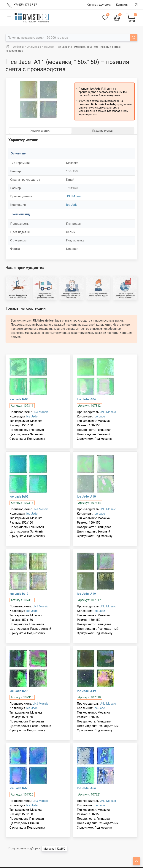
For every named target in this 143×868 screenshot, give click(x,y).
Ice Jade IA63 (19, 788)
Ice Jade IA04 (86, 399)
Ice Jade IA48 (19, 691)
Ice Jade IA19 (86, 594)
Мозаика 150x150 (54, 849)
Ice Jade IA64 (86, 788)
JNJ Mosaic (74, 196)
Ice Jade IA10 (86, 497)
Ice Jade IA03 (19, 399)
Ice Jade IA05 (19, 497)
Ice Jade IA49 (86, 691)
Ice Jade (72, 205)
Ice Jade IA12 (19, 594)
